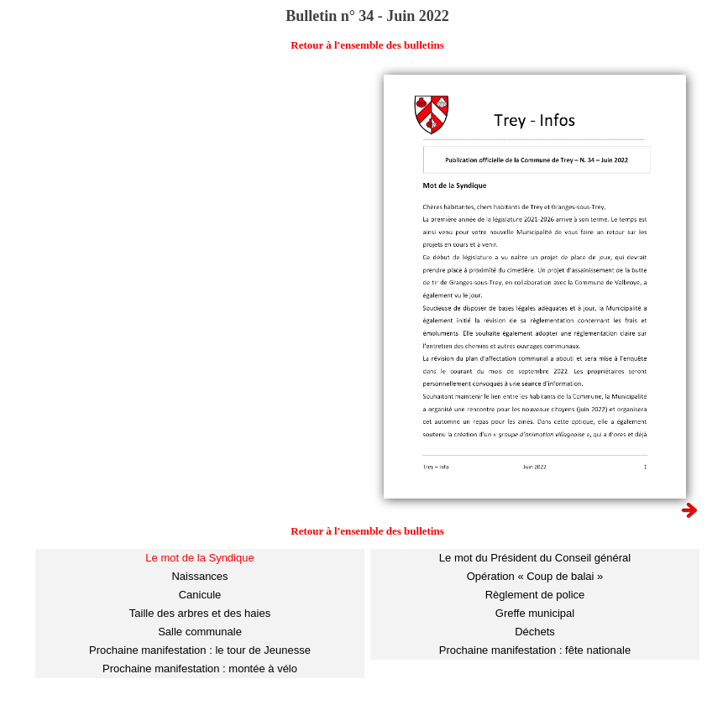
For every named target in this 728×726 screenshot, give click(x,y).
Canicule (200, 595)
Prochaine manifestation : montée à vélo (200, 669)
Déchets (535, 632)
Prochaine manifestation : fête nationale (535, 650)
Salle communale (200, 632)
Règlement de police (535, 595)
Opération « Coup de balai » (535, 576)
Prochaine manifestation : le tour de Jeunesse (200, 650)
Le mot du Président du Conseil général (535, 558)
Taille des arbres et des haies (200, 613)
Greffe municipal (535, 613)
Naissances (199, 576)
